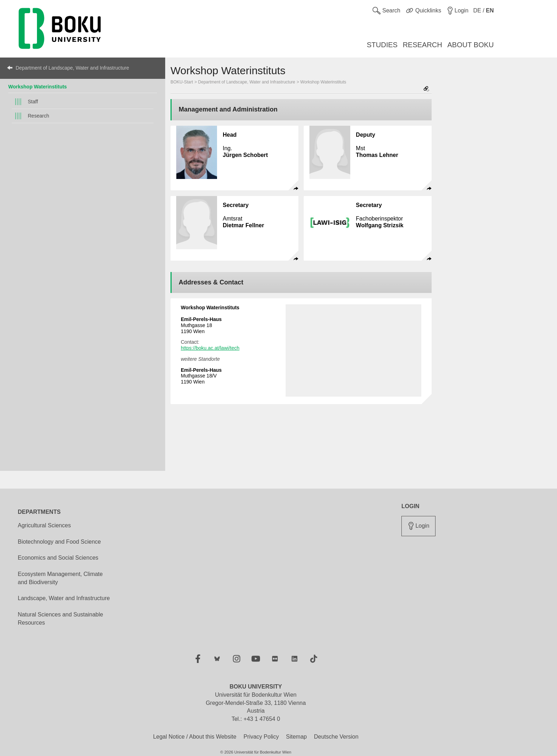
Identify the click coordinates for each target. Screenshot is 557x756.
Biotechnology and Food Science (59, 542)
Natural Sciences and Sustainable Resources (60, 619)
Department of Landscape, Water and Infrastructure (72, 68)
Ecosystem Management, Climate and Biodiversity (60, 578)
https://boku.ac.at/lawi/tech (210, 348)
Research (38, 116)
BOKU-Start (182, 82)
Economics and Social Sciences (58, 558)
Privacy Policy (261, 737)
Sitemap (296, 737)
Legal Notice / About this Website (195, 737)
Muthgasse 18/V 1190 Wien (201, 376)
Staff (33, 102)
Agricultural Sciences (44, 525)
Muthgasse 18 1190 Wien (201, 325)
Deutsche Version (336, 737)
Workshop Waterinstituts (37, 87)
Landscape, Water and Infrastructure (64, 598)
